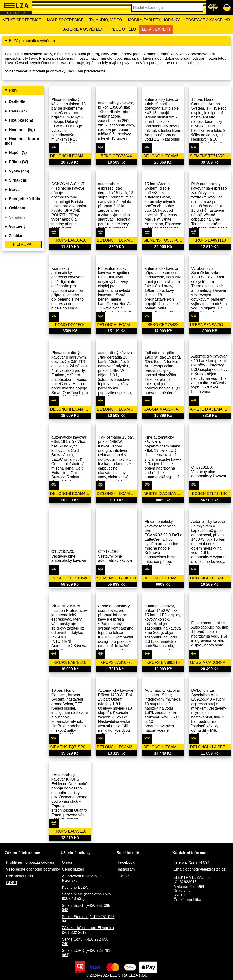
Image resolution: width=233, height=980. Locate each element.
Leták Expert (156, 29)
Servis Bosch (73, 905)
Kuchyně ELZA (75, 887)
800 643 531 (72, 898)
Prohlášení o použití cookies (30, 862)
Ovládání (17, 208)
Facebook (126, 862)
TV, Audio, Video (106, 20)
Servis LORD (73, 950)
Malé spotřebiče (65, 20)
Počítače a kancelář (208, 20)
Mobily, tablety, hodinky (154, 20)
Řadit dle (17, 102)
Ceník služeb (73, 869)
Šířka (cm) (18, 180)
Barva (14, 189)
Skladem (17, 217)
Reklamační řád (19, 876)
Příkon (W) (19, 162)
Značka (16, 236)
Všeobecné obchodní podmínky (33, 869)
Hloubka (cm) (21, 120)
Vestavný (17, 227)
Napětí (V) (18, 153)
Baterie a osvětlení (84, 29)
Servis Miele (72, 894)
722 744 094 (199, 862)
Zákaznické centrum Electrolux (88, 928)
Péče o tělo (123, 29)
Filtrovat (23, 244)
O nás (67, 862)
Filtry (13, 90)
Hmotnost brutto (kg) (22, 141)
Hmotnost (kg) (22, 130)
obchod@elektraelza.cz (205, 869)
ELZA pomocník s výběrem (32, 41)
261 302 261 (74, 932)
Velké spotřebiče (22, 20)
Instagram (126, 869)
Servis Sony (72, 939)
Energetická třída (25, 199)
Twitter (123, 876)
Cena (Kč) (18, 111)
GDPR (12, 883)
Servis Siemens (75, 917)
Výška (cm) (19, 171)
